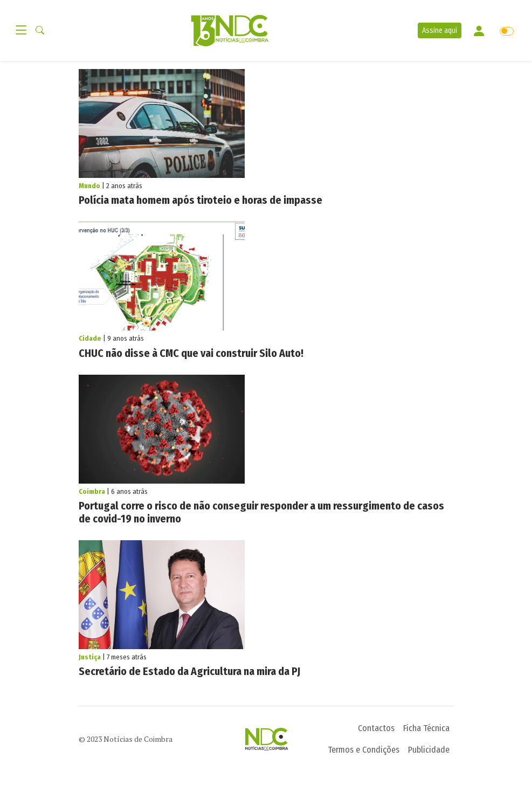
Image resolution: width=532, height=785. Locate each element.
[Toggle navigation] (24, 31)
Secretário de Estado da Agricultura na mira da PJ (189, 671)
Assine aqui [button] (440, 30)
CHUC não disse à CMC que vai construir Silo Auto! (191, 353)
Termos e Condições (364, 750)
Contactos (376, 728)
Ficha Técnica (426, 728)
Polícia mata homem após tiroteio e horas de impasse (201, 200)
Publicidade (429, 750)
